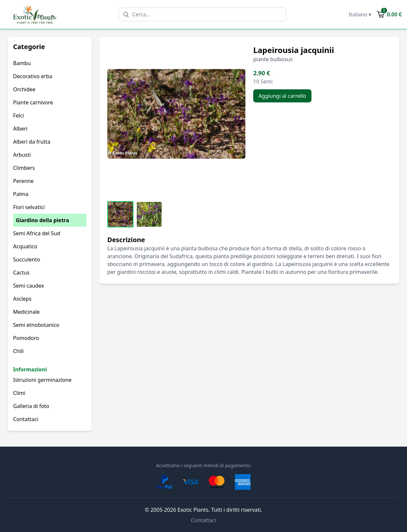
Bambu (22, 63)
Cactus (21, 273)
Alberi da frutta (32, 142)
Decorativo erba (33, 76)
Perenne (23, 181)
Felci (18, 115)
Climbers (24, 168)
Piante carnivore (33, 102)
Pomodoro (26, 338)
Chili (18, 351)
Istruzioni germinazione (42, 380)
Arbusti (22, 155)
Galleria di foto (31, 406)
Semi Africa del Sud (37, 233)
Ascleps (22, 299)
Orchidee (24, 89)
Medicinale (26, 312)
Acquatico (25, 246)
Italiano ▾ (360, 14)
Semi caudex (29, 286)
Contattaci (26, 419)
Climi (19, 393)
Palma (21, 194)
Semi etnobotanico (36, 325)
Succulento (27, 259)
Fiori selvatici (29, 207)
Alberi (20, 129)
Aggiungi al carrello (282, 96)
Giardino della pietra (42, 220)
